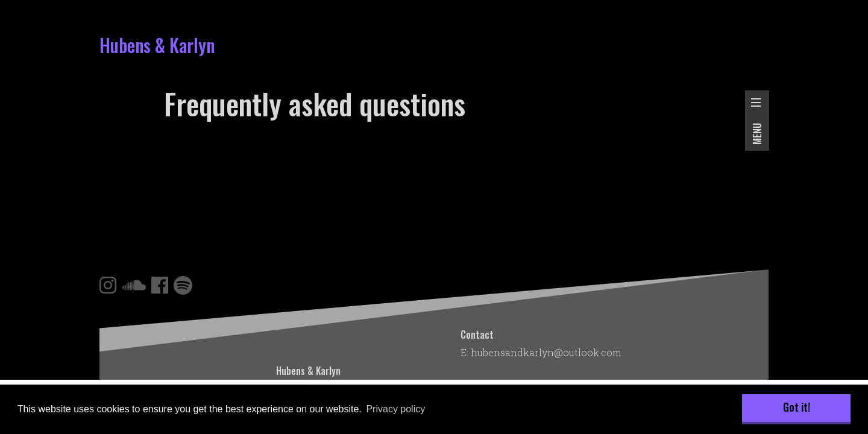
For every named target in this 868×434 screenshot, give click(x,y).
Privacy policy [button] (395, 409)
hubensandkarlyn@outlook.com (546, 352)
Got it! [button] (797, 407)
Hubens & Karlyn (157, 45)
